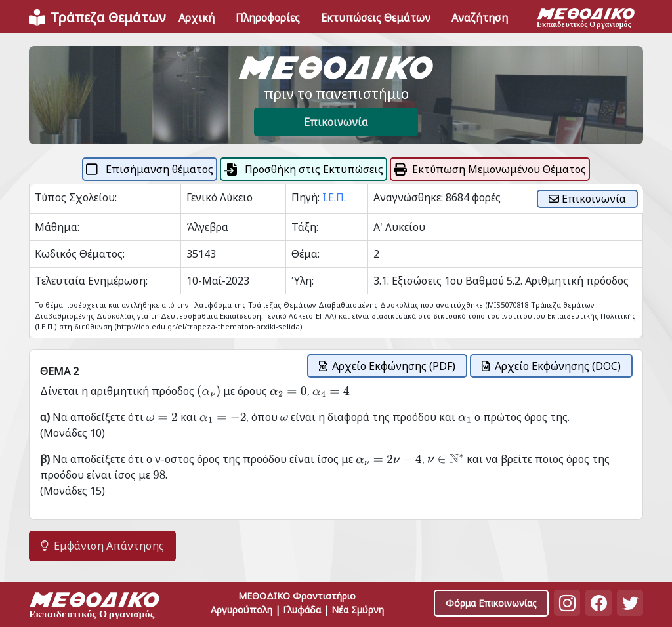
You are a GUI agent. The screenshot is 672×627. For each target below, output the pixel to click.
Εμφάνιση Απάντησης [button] (102, 546)
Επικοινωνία (336, 122)
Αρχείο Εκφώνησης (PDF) (387, 366)
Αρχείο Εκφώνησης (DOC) (551, 366)
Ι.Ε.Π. (334, 197)
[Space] (94, 607)
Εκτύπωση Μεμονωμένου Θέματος (490, 169)
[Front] (97, 18)
